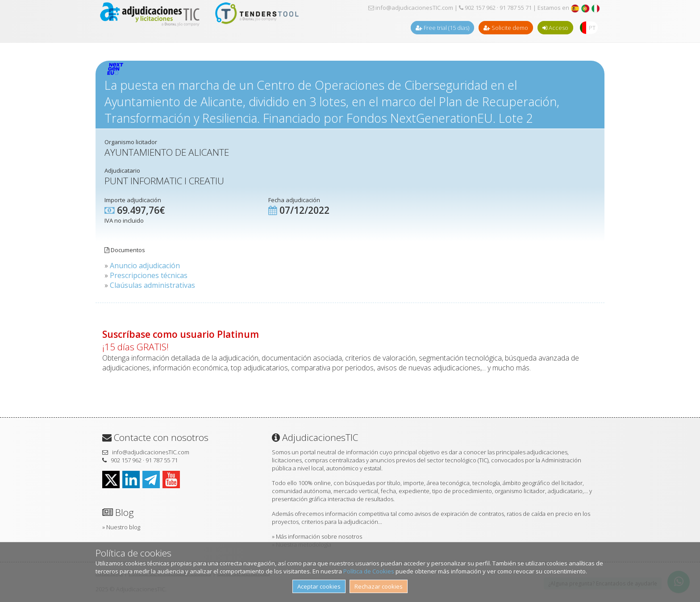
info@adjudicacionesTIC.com (411, 8)
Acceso (555, 28)
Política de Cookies (369, 571)
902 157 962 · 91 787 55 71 (495, 8)
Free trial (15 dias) (442, 28)
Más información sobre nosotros (319, 536)
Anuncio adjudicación (145, 266)
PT (592, 28)
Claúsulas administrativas (152, 285)
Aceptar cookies (319, 586)
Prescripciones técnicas (149, 275)
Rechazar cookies (379, 586)
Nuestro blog (123, 527)
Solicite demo (506, 28)
